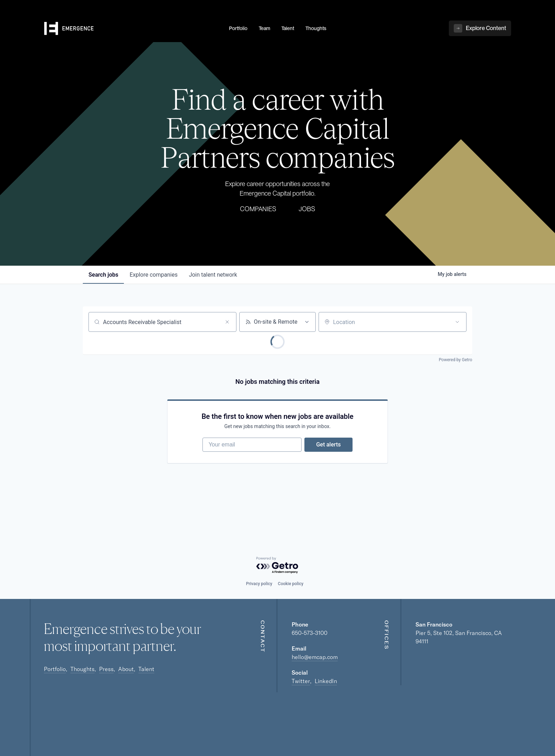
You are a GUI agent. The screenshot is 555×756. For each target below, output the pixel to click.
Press (106, 669)
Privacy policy (259, 584)
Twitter (301, 681)
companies (153, 275)
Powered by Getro (456, 360)
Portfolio (55, 669)
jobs (103, 275)
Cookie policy (291, 584)
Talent (146, 669)
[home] (132, 29)
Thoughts (82, 669)
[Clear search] (227, 322)
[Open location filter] (457, 322)
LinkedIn (326, 681)
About (126, 669)
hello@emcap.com (315, 657)
